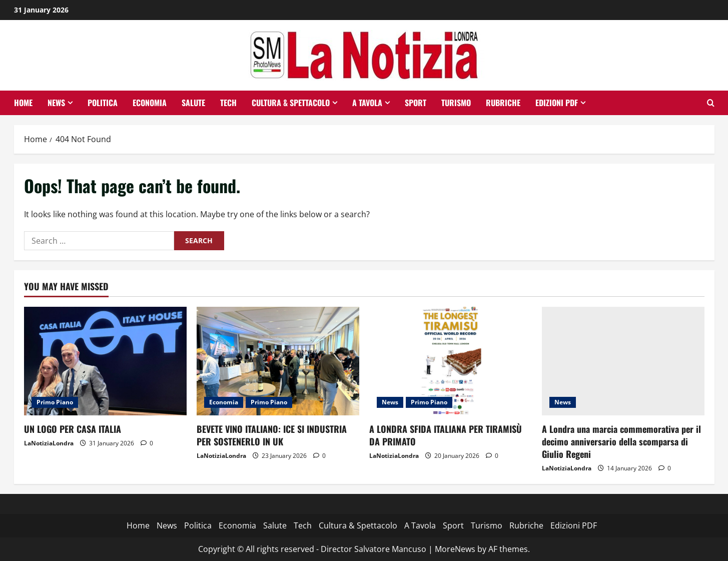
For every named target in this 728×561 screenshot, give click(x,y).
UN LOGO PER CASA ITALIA (73, 429)
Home (23, 103)
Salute (193, 103)
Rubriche (503, 103)
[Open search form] (711, 103)
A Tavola (367, 103)
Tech (228, 103)
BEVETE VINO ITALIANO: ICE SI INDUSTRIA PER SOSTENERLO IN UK (272, 435)
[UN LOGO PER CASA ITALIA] (105, 361)
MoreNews (455, 549)
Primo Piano (55, 402)
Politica (103, 103)
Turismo (456, 103)
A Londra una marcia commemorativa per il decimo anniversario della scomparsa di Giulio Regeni (621, 441)
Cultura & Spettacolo (291, 103)
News (56, 103)
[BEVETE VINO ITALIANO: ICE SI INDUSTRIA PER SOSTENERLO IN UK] (278, 361)
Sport (416, 103)
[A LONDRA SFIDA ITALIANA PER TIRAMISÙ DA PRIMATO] (451, 361)
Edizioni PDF (557, 103)
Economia (150, 103)
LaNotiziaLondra (49, 443)
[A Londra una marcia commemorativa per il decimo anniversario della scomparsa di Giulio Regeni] (623, 361)
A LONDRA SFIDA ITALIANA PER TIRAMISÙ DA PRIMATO (446, 435)
